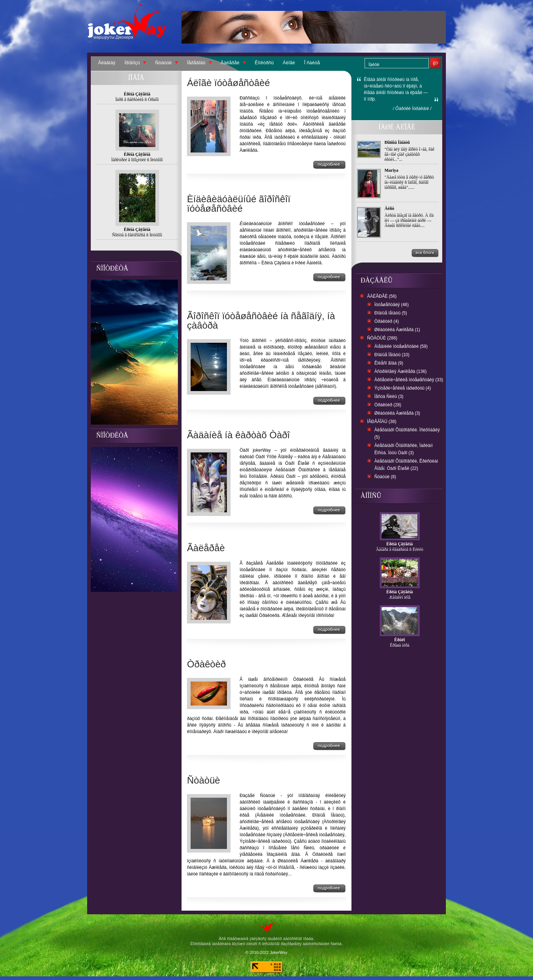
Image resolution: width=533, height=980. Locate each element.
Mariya (391, 170)
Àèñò (389, 208)
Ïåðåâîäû (196, 63)
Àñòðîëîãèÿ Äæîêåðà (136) (400, 371)
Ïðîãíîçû (132, 63)
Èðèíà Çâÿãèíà (400, 544)
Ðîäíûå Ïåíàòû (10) (392, 355)
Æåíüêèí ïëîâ (400, 597)
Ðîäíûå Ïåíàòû (397, 142)
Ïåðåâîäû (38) (382, 422)
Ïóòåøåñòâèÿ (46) (392, 305)
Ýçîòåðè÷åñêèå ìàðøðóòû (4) (403, 388)
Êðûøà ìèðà (400, 645)
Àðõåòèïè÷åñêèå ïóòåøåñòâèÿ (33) (409, 380)
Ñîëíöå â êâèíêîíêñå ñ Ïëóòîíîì (137, 235)
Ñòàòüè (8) (385, 477)
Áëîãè (289, 63)
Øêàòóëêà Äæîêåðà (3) (397, 413)
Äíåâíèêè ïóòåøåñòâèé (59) (401, 346)
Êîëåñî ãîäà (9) (389, 363)
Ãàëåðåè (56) (382, 296)
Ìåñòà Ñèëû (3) (389, 397)
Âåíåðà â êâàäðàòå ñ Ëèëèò (400, 549)
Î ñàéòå (312, 63)
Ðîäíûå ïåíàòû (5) (391, 313)
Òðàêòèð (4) (386, 321)
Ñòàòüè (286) (382, 338)
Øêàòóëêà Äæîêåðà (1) (397, 330)
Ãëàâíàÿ (107, 63)
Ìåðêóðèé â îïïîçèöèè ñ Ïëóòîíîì (137, 160)
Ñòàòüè (163, 63)
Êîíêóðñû (264, 63)
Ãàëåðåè (230, 63)
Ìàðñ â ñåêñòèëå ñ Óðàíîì (137, 99)
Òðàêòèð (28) (388, 405)
